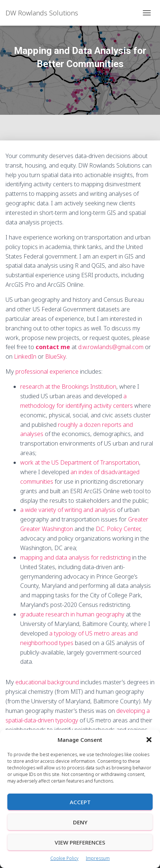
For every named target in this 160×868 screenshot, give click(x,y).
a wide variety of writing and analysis (68, 510)
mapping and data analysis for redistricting (75, 557)
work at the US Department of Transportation (80, 462)
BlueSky (55, 356)
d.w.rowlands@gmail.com (111, 347)
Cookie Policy (64, 858)
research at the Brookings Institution (68, 387)
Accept (80, 802)
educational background (47, 682)
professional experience (47, 371)
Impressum (98, 858)
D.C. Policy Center (118, 529)
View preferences (80, 842)
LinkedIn (25, 356)
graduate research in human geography (72, 614)
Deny (80, 822)
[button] (149, 740)
